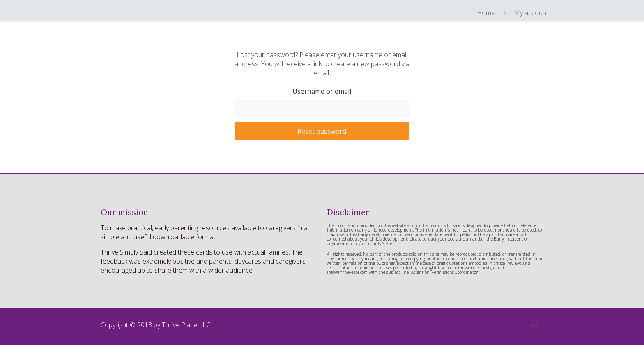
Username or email (322, 91)
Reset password (322, 131)
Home (486, 13)
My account (531, 13)
